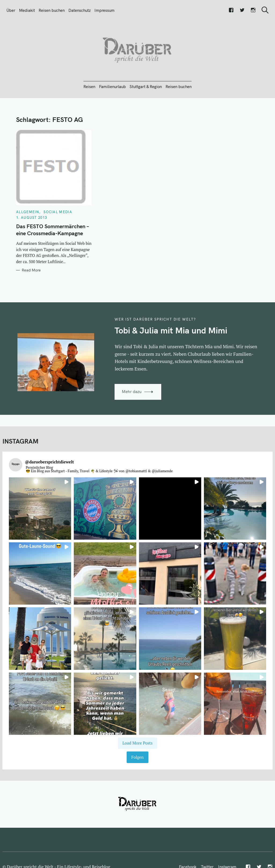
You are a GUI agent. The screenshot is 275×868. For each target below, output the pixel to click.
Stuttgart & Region (146, 87)
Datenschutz (80, 10)
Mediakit (27, 10)
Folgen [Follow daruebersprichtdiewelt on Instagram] (137, 757)
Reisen (89, 87)
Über (11, 10)
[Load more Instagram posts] (137, 743)
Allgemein (28, 212)
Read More (31, 270)
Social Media (58, 212)
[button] (40, 509)
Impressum (104, 10)
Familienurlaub (112, 87)
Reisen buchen (52, 10)
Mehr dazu (132, 392)
